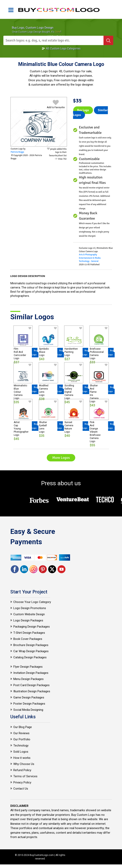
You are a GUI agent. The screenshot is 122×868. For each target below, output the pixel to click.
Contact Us (21, 789)
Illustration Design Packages (32, 691)
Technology (21, 746)
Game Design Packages (29, 697)
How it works (22, 758)
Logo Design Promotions (30, 608)
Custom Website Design (29, 614)
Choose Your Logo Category (32, 602)
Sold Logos (21, 752)
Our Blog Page (23, 727)
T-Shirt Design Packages (29, 633)
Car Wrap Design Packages (31, 651)
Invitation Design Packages (31, 673)
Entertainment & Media (90, 258)
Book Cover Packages (28, 639)
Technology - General (89, 261)
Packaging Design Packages (32, 627)
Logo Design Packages (28, 620)
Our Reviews (21, 733)
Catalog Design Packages (30, 657)
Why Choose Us (24, 764)
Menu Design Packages (28, 679)
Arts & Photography (88, 255)
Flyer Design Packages (28, 667)
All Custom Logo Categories (61, 48)
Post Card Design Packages (31, 685)
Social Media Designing (28, 710)
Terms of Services (25, 776)
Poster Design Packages (29, 704)
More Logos (61, 458)
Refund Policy (22, 770)
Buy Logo (83, 110)
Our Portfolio (22, 739)
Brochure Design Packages (31, 645)
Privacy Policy (22, 782)
